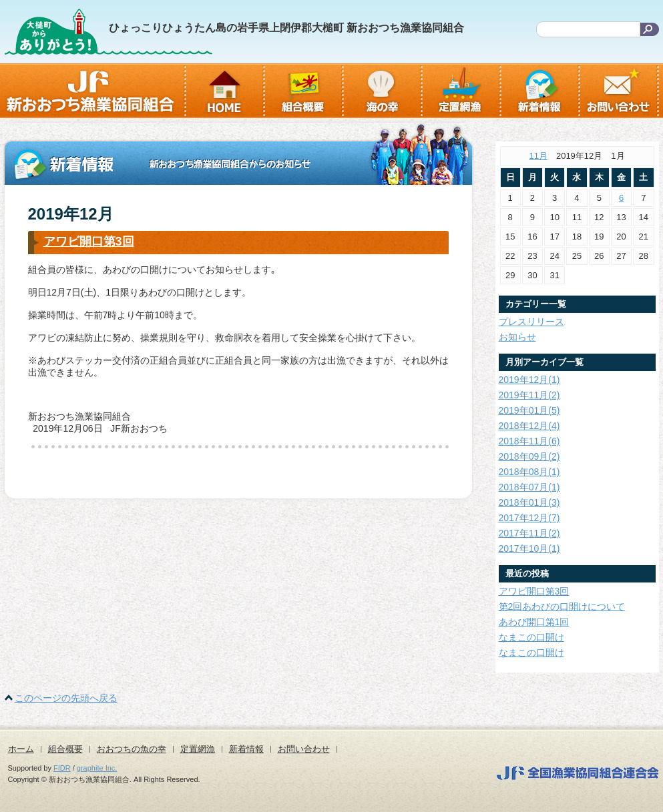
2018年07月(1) (529, 487)
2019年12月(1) (529, 380)
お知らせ (517, 337)
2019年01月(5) (529, 410)
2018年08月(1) (529, 472)
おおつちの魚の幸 (132, 749)
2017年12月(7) (529, 518)
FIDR (62, 768)
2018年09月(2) (529, 456)
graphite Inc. (97, 768)
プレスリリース (531, 322)
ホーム (21, 749)
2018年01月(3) (529, 502)
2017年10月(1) (529, 548)
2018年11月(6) (529, 441)
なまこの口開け (531, 637)
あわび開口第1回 (534, 622)
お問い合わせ (304, 749)
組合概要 (65, 749)
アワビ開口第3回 (89, 242)
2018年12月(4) (529, 426)
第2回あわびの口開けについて (562, 606)
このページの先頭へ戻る (66, 698)
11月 (538, 156)
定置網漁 (198, 749)
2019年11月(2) (529, 395)
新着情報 (246, 749)
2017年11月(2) (529, 533)
